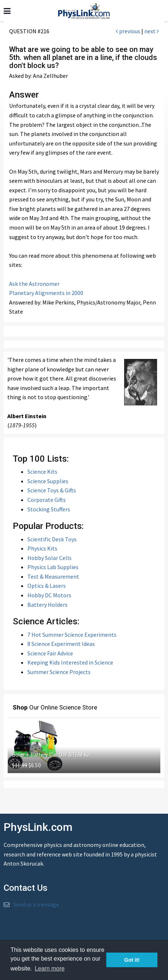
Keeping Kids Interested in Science (70, 662)
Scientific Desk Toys (52, 539)
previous (128, 31)
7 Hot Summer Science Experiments (72, 635)
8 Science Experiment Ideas (61, 644)
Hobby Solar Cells (49, 558)
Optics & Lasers (47, 586)
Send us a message (36, 904)
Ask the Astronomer (34, 284)
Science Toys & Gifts (52, 490)
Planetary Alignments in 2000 (46, 293)
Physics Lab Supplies (53, 567)
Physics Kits (42, 548)
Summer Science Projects (59, 672)
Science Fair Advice (50, 653)
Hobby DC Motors (49, 595)
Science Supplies (48, 481)
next (152, 31)
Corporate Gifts (47, 500)
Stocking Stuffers (49, 509)
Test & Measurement (53, 576)
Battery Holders (47, 605)
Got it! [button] (132, 960)
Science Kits (42, 472)
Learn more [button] (50, 968)
